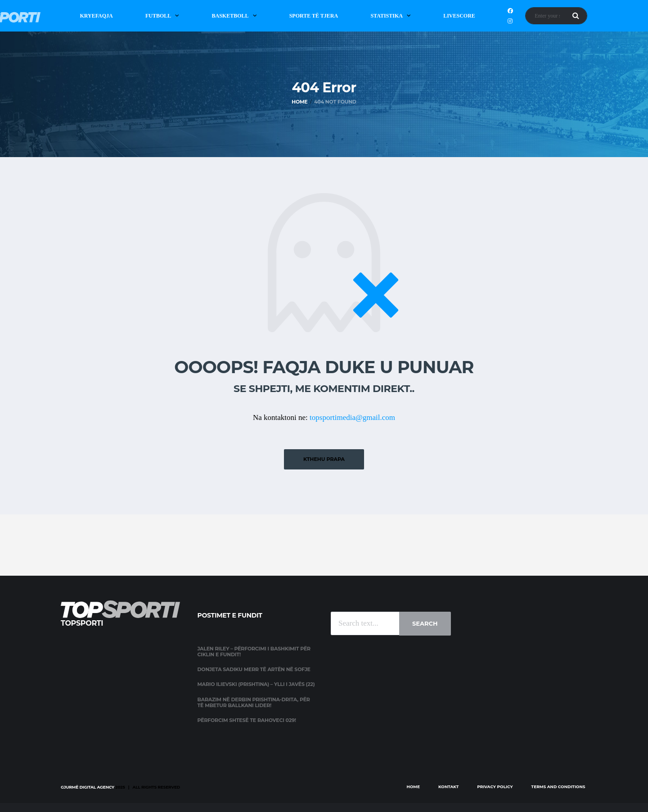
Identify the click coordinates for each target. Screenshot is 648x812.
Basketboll (230, 16)
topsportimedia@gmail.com (352, 417)
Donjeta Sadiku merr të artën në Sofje (254, 669)
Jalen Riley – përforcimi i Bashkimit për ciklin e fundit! (254, 652)
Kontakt (448, 787)
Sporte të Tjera (314, 16)
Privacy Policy (495, 787)
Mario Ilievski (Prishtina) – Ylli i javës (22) (256, 684)
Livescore (459, 16)
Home (413, 787)
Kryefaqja (96, 16)
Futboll (158, 16)
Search (425, 623)
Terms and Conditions (558, 787)
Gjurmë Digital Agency (88, 787)
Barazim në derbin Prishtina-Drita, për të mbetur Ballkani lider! (254, 702)
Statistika (387, 16)
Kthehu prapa (324, 459)
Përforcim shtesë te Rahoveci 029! (247, 720)
